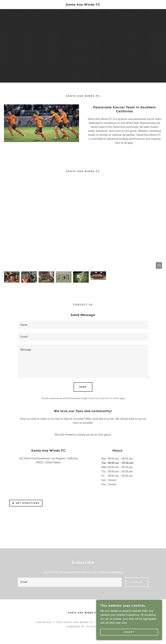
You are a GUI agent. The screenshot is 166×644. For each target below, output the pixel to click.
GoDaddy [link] (93, 627)
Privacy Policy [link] (94, 398)
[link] (83, 5)
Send (83, 387)
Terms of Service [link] (112, 398)
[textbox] (83, 325)
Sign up (137, 582)
